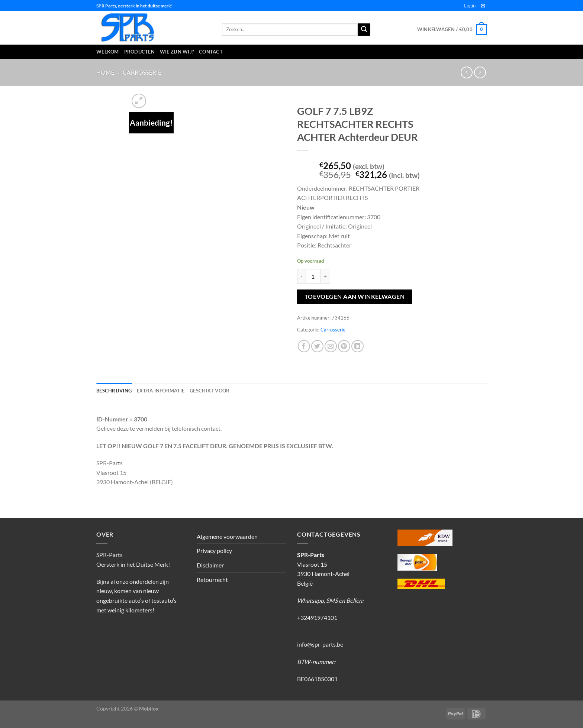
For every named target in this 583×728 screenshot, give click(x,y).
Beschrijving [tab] (114, 391)
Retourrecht (212, 580)
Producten (139, 52)
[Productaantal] (313, 276)
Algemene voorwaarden (227, 536)
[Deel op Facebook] (304, 346)
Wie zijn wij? (177, 52)
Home (105, 72)
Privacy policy (214, 551)
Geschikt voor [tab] (210, 391)
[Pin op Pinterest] (344, 346)
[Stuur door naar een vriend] (331, 346)
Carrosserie (142, 72)
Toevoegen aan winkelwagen (355, 297)
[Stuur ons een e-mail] (483, 6)
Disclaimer (210, 565)
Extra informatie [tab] (161, 391)
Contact (211, 52)
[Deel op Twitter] (317, 346)
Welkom (108, 52)
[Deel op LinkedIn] (357, 346)
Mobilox (149, 708)
